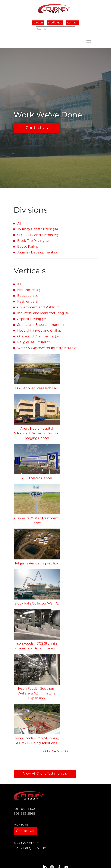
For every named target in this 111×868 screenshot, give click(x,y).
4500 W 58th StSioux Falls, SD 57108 (30, 846)
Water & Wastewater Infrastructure (47, 348)
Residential (28, 301)
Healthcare (29, 290)
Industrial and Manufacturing (43, 313)
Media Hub (55, 23)
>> (67, 751)
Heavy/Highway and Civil (40, 331)
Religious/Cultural (34, 342)
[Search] (55, 29)
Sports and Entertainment (41, 325)
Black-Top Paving (33, 241)
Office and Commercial (38, 336)
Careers (38, 23)
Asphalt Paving (32, 319)
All (19, 224)
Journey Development (37, 252)
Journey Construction (38, 229)
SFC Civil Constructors (38, 235)
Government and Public (39, 307)
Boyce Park (28, 247)
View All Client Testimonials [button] (45, 774)
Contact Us (37, 128)
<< (44, 751)
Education (28, 296)
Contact (72, 23)
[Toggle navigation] (89, 41)
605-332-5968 (24, 814)
